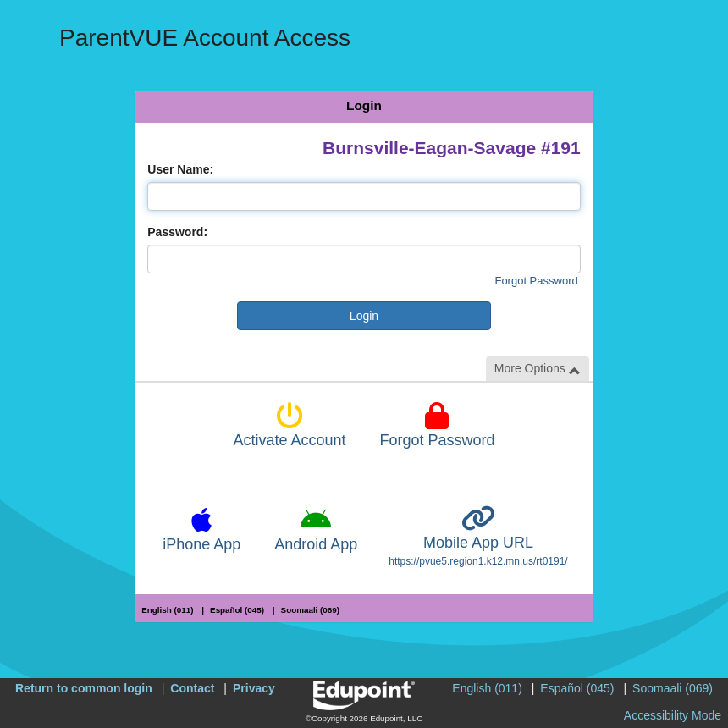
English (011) (167, 610)
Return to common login (84, 688)
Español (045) (237, 610)
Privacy (254, 688)
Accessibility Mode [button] (673, 715)
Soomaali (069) (310, 610)
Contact (192, 688)
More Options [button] (538, 369)
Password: (177, 232)
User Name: (180, 169)
